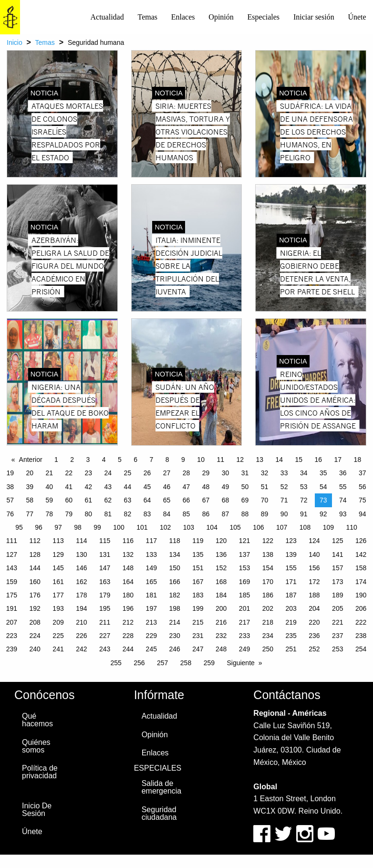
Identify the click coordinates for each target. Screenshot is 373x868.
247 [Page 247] (198, 649)
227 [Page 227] (105, 636)
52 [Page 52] (284, 487)
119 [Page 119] (198, 541)
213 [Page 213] (151, 622)
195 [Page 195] (105, 608)
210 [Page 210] (81, 622)
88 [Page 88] (245, 514)
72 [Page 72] (304, 500)
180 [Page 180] (128, 595)
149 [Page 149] (151, 568)
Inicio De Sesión (37, 810)
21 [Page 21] (49, 473)
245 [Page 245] (151, 649)
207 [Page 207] (12, 622)
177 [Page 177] (58, 595)
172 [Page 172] (314, 582)
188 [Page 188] (314, 595)
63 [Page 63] (128, 500)
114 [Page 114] (81, 541)
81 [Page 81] (108, 514)
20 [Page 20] (30, 473)
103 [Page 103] (189, 527)
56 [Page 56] (363, 487)
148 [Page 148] (128, 568)
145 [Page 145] (58, 568)
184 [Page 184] (221, 595)
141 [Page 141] (337, 554)
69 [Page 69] (245, 500)
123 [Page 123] (291, 541)
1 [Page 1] (56, 460)
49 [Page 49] (226, 487)
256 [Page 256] (139, 663)
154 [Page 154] (268, 568)
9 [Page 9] (183, 460)
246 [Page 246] (174, 649)
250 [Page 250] (268, 649)
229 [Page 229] (151, 636)
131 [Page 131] (105, 554)
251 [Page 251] (291, 649)
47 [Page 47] (186, 487)
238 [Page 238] (361, 636)
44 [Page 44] (128, 487)
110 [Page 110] (351, 527)
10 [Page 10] (201, 460)
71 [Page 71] (284, 500)
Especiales (264, 17)
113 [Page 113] (58, 541)
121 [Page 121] (244, 541)
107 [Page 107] (282, 527)
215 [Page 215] (198, 622)
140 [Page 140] (314, 554)
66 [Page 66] (186, 500)
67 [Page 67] (206, 500)
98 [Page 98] (78, 527)
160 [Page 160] (35, 582)
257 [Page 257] (162, 663)
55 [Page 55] (343, 487)
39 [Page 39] (30, 487)
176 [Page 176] (35, 595)
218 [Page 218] (268, 622)
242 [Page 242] (81, 649)
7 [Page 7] (152, 460)
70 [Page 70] (265, 500)
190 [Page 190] (361, 595)
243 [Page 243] (105, 649)
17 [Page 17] (338, 460)
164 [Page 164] (128, 582)
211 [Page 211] (105, 622)
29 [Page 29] (206, 473)
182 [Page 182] (174, 595)
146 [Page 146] (81, 568)
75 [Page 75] (363, 500)
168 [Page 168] (221, 582)
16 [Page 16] (319, 460)
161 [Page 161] (58, 582)
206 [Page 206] (361, 608)
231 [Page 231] (198, 636)
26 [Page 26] (147, 473)
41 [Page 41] (69, 487)
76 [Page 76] (10, 514)
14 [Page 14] (279, 460)
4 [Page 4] (104, 460)
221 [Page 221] (337, 622)
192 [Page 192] (35, 608)
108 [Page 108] (305, 527)
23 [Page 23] (89, 473)
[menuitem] (107, 17)
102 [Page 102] (165, 527)
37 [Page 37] (363, 473)
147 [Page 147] (105, 568)
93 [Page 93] (343, 514)
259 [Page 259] (209, 663)
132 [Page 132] (128, 554)
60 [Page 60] (69, 500)
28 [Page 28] (186, 473)
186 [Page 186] (268, 595)
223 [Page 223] (12, 636)
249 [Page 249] (244, 649)
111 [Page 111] (12, 541)
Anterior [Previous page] (31, 460)
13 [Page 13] (259, 460)
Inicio (15, 42)
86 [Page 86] (206, 514)
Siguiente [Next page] (240, 663)
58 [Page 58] (30, 500)
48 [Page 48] (206, 487)
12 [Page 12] (240, 460)
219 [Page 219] (291, 622)
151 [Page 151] (198, 568)
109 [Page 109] (328, 527)
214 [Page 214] (174, 622)
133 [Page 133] (151, 554)
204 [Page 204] (314, 608)
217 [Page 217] (244, 622)
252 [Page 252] (314, 649)
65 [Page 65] (167, 500)
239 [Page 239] (12, 649)
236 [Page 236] (314, 636)
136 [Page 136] (221, 554)
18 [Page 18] (358, 460)
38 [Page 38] (10, 487)
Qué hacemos (37, 720)
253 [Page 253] (337, 649)
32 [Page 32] (265, 473)
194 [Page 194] (81, 608)
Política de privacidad (40, 772)
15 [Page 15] (299, 460)
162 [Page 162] (81, 582)
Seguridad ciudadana (159, 813)
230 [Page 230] (174, 636)
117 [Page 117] (151, 541)
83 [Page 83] (147, 514)
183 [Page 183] (198, 595)
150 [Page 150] (174, 568)
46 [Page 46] (167, 487)
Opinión (221, 17)
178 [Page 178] (81, 595)
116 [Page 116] (128, 541)
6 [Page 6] (135, 460)
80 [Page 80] (89, 514)
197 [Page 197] (151, 608)
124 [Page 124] (314, 541)
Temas (147, 17)
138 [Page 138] (268, 554)
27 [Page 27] (167, 473)
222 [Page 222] (361, 622)
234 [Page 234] (268, 636)
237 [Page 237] (337, 636)
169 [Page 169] (244, 582)
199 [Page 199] (198, 608)
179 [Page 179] (105, 595)
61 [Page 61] (89, 500)
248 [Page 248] (221, 649)
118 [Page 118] (174, 541)
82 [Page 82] (128, 514)
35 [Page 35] (323, 473)
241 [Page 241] (58, 649)
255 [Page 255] (116, 663)
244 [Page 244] (128, 649)
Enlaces (183, 17)
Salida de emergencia (162, 787)
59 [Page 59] (49, 500)
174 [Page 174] (361, 582)
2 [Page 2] (72, 460)
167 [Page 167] (198, 582)
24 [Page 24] (108, 473)
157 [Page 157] (337, 568)
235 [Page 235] (291, 636)
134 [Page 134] (174, 554)
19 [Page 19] (10, 473)
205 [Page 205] (337, 608)
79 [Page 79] (69, 514)
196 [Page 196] (128, 608)
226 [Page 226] (81, 636)
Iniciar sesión (314, 17)
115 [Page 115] (105, 541)
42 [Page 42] (89, 487)
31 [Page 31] (245, 473)
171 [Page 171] (291, 582)
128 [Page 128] (35, 554)
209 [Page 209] (58, 622)
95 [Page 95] (19, 527)
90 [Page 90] (284, 514)
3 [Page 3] (88, 460)
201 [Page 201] (244, 608)
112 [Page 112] (35, 541)
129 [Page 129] (58, 554)
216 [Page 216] (221, 622)
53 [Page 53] (304, 487)
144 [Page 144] (35, 568)
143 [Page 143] (12, 568)
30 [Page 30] (226, 473)
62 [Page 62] (108, 500)
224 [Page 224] (35, 636)
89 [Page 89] (265, 514)
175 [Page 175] (12, 595)
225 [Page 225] (58, 636)
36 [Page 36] (343, 473)
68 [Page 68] (226, 500)
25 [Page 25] (128, 473)
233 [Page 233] (244, 636)
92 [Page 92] (323, 514)
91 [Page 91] (304, 514)
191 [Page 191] (12, 608)
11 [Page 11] (220, 460)
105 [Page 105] (235, 527)
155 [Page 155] (291, 568)
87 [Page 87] (226, 514)
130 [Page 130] (81, 554)
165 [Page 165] (151, 582)
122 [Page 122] (268, 541)
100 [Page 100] (119, 527)
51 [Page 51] (265, 487)
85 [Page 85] (186, 514)
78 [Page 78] (49, 514)
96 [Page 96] (39, 527)
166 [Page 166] (174, 582)
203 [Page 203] (291, 608)
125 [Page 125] (337, 541)
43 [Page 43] (108, 487)
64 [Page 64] (147, 500)
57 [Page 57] (10, 500)
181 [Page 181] (151, 595)
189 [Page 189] (337, 595)
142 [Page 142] (361, 554)
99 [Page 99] (97, 527)
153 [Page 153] (244, 568)
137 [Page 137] (244, 554)
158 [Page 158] (361, 568)
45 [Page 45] (147, 487)
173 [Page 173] (337, 582)
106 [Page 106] (258, 527)
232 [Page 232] (221, 636)
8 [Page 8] (167, 460)
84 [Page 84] (167, 514)
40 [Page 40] (49, 487)
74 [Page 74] (343, 500)
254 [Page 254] (361, 649)
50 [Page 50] (245, 487)
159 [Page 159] (12, 582)
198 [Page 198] (174, 608)
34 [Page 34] (304, 473)
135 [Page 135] (198, 554)
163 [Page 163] (105, 582)
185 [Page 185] (244, 595)
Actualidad (107, 17)
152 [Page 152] (221, 568)
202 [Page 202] (268, 608)
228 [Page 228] (128, 636)
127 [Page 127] (12, 554)
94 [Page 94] (363, 514)
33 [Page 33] (284, 473)
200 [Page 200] (221, 608)
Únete (357, 17)
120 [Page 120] (221, 541)
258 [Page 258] (186, 663)
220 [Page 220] (314, 622)
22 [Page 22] (69, 473)
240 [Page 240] (35, 649)
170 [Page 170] (268, 582)
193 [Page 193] (58, 608)
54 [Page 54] (323, 487)
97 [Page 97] (58, 527)
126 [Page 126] (361, 541)
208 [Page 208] (35, 622)
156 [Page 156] (314, 568)
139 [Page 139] (291, 554)
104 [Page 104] (212, 527)
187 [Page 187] (291, 595)
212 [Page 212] (128, 622)
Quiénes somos (36, 746)
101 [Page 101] (142, 527)
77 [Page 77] (30, 514)
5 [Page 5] (120, 460)
